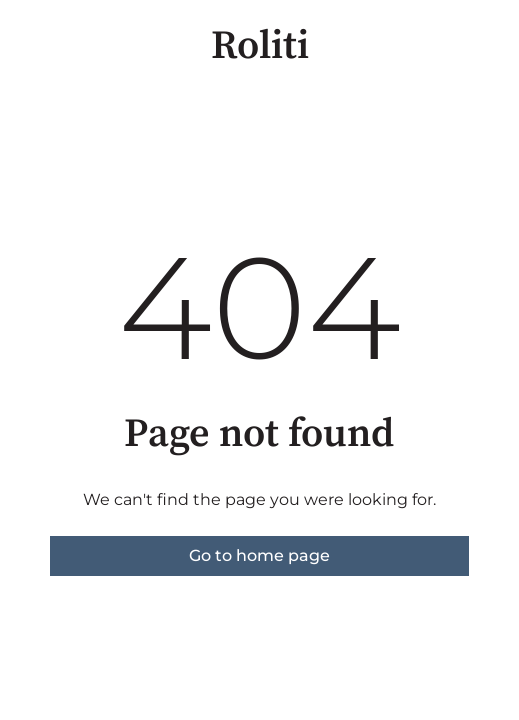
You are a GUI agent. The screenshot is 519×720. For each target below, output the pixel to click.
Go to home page (259, 555)
